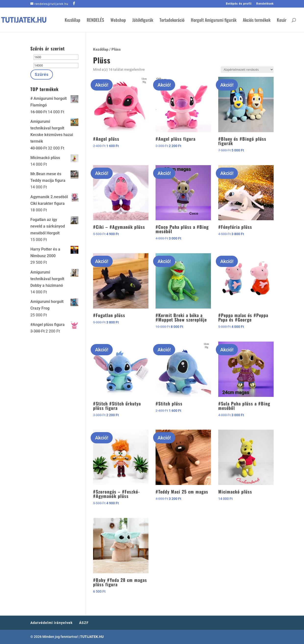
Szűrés (42, 75)
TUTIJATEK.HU (92, 637)
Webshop (118, 21)
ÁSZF (84, 623)
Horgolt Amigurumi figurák (214, 21)
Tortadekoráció (172, 21)
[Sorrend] (247, 70)
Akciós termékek (257, 21)
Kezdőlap (73, 21)
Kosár (282, 21)
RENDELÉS (95, 21)
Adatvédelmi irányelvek (51, 623)
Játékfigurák (143, 21)
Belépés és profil (239, 4)
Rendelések (265, 4)
